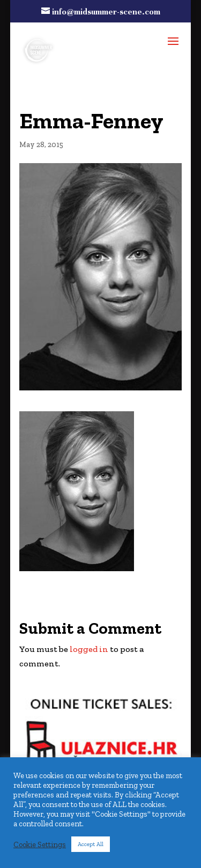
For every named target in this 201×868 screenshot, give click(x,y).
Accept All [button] (91, 844)
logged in (89, 649)
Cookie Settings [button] (40, 844)
